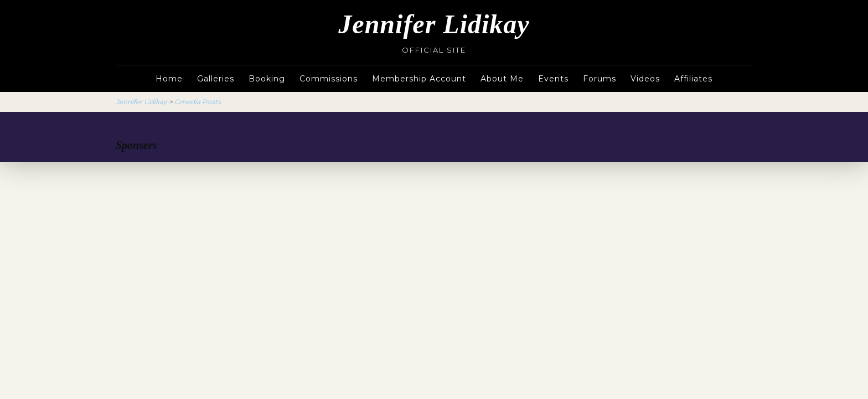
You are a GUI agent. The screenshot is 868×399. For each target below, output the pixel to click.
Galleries (216, 79)
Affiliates (693, 79)
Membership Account (419, 79)
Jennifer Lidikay (434, 24)
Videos (645, 79)
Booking (267, 79)
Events (553, 79)
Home (169, 79)
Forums (600, 79)
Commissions (329, 79)
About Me (502, 79)
